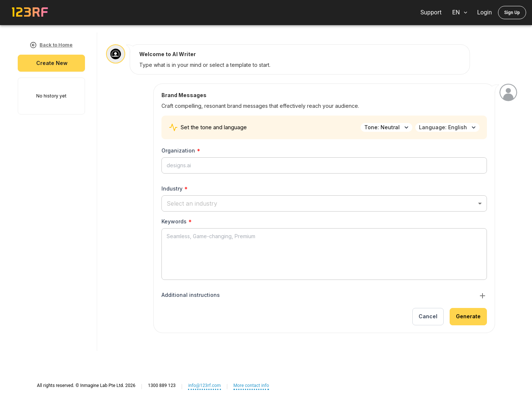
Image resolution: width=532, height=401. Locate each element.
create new (51, 63)
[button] (324, 203)
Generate (468, 317)
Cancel (428, 317)
